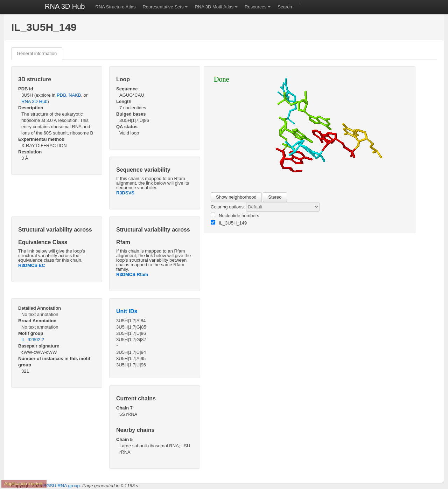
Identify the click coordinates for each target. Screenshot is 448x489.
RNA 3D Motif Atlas (214, 7)
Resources (255, 7)
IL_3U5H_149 (229, 223)
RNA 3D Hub (65, 6)
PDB (61, 95)
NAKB (75, 95)
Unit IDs (127, 311)
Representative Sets (163, 7)
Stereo (275, 197)
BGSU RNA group (62, 486)
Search (285, 7)
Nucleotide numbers (235, 215)
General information (37, 53)
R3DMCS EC (32, 265)
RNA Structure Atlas (116, 7)
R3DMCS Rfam (132, 274)
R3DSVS (125, 193)
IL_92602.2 (33, 340)
